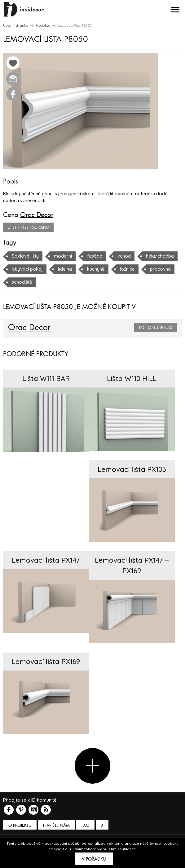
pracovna (160, 269)
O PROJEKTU (20, 825)
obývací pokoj (27, 269)
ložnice (127, 269)
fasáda (95, 256)
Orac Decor (37, 215)
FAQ (85, 825)
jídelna (65, 269)
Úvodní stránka (16, 25)
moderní (63, 256)
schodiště (22, 282)
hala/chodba (160, 256)
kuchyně (96, 269)
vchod (124, 256)
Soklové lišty (25, 256)
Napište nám (56, 825)
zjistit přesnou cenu (28, 228)
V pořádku (94, 859)
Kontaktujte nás (156, 328)
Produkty (43, 25)
